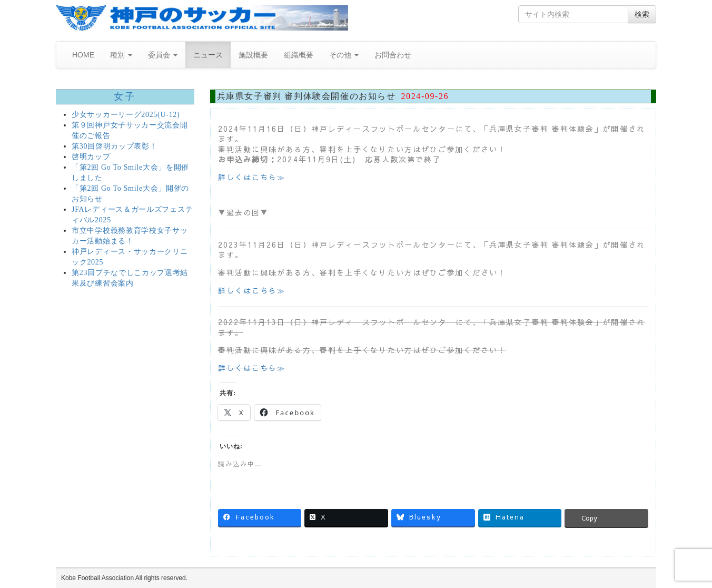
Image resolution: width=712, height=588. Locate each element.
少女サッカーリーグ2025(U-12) (126, 115)
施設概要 (253, 55)
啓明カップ (91, 157)
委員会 (163, 55)
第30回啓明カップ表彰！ (114, 146)
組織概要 (299, 55)
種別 (121, 55)
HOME (83, 55)
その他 (344, 55)
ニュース (208, 55)
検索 (642, 14)
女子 (125, 96)
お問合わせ (393, 55)
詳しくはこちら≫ (252, 177)
